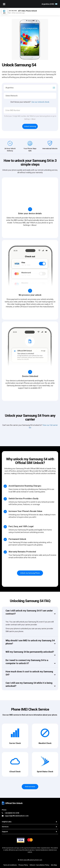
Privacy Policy (23, 865)
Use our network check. (40, 102)
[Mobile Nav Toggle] (4, 4)
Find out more (30, 787)
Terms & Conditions (10, 865)
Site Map (54, 865)
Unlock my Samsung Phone (30, 573)
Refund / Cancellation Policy (39, 865)
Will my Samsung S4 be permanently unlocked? (30, 652)
